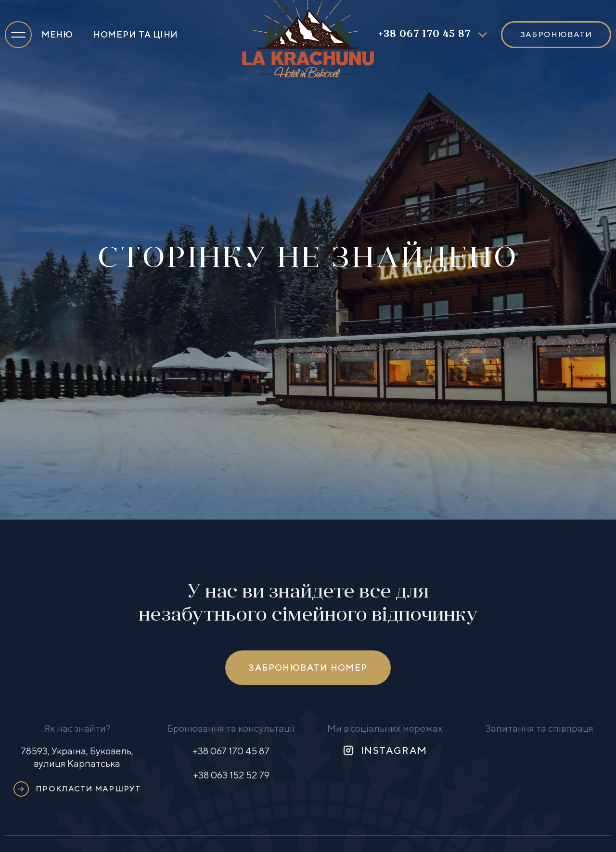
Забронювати (556, 34)
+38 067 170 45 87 (425, 35)
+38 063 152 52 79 (231, 775)
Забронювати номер (308, 668)
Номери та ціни (136, 34)
